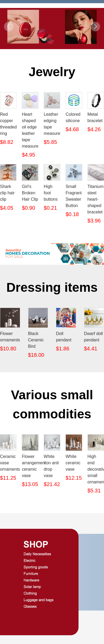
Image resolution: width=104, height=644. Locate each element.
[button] (52, 38)
